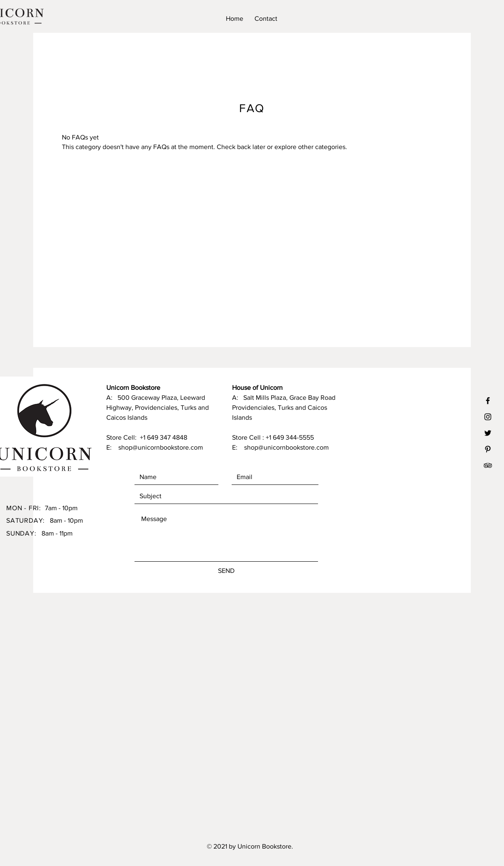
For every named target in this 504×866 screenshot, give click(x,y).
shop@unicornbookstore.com (161, 447)
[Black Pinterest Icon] (488, 449)
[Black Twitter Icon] (488, 433)
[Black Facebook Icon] (488, 401)
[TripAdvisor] (488, 465)
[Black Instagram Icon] (488, 417)
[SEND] (226, 571)
